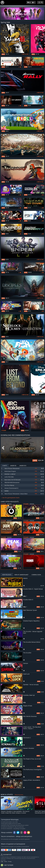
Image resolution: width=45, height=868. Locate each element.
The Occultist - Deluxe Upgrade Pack (33, 632)
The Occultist (27, 653)
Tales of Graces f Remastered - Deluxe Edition (16, 494)
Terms (6, 861)
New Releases (7, 575)
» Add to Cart (25, 54)
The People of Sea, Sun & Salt (32, 759)
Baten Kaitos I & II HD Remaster (13, 480)
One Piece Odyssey (9, 485)
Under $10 (23, 466)
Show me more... (19, 795)
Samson (26, 663)
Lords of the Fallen (9, 477)
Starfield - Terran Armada (31, 685)
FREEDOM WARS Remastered (12, 483)
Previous (3, 448)
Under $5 (13, 466)
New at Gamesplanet (21, 575)
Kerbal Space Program (10, 471)
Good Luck (26, 674)
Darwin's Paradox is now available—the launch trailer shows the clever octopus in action (15, 812)
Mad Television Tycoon (30, 610)
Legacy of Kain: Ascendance (32, 780)
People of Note (28, 706)
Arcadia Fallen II (28, 600)
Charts (5, 466)
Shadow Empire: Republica (31, 621)
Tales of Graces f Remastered (12, 468)
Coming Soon (36, 575)
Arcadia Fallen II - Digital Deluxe (33, 589)
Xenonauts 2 (27, 738)
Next (42, 448)
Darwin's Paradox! (29, 748)
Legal (2, 861)
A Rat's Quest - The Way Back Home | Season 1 (32, 728)
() (29, 2)
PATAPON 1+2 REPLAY (10, 474)
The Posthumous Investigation (32, 769)
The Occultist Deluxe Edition (32, 642)
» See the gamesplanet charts (10, 498)
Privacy (10, 861)
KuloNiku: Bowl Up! (29, 695)
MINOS (25, 578)
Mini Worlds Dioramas (30, 716)
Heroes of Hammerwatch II (11, 488)
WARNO (7, 491)
